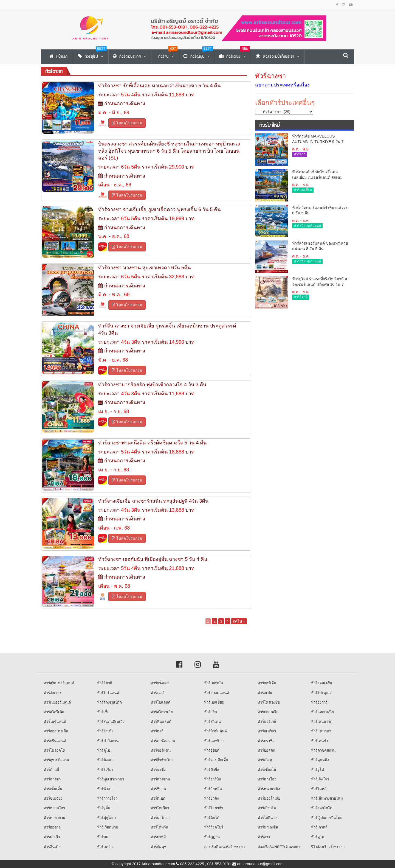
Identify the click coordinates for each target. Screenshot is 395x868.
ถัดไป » (239, 621)
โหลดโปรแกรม (127, 123)
